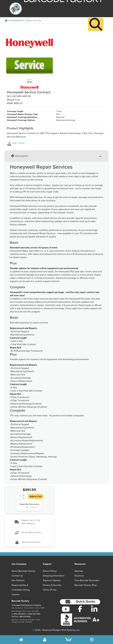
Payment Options (52, 580)
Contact (34, 507)
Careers (16, 595)
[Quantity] (19, 496)
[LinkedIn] (94, 609)
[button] (29, 522)
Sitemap (79, 571)
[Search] (96, 19)
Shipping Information (54, 576)
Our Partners (18, 580)
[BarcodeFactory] (16, 9)
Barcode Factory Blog (85, 585)
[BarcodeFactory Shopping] (68, 640)
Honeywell (16, 20)
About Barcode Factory (23, 571)
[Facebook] (80, 609)
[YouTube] (66, 609)
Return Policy (50, 571)
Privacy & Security (52, 585)
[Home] (6, 20)
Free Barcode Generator (87, 580)
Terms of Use (50, 590)
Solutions (79, 576)
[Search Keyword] (56, 15)
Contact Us (17, 576)
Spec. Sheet (16, 143)
